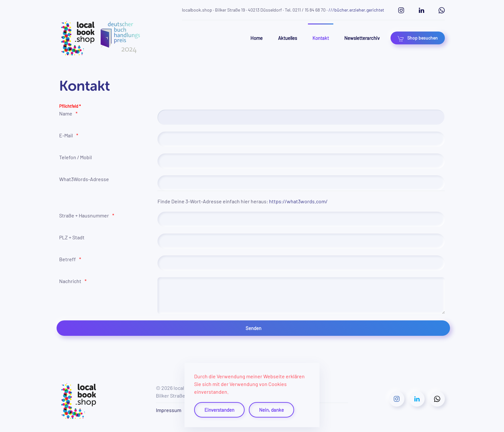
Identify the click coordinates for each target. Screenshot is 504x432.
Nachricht (70, 281)
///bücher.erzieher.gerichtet (356, 10)
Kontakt (321, 38)
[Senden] (253, 328)
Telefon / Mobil (76, 157)
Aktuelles (288, 38)
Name (66, 113)
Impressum (169, 410)
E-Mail (66, 135)
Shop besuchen (418, 38)
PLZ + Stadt (72, 237)
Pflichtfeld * (70, 106)
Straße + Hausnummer (84, 215)
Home (256, 38)
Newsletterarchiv (362, 38)
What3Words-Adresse (84, 179)
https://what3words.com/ (298, 201)
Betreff (67, 259)
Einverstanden (219, 410)
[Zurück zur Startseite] (100, 38)
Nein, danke (271, 410)
